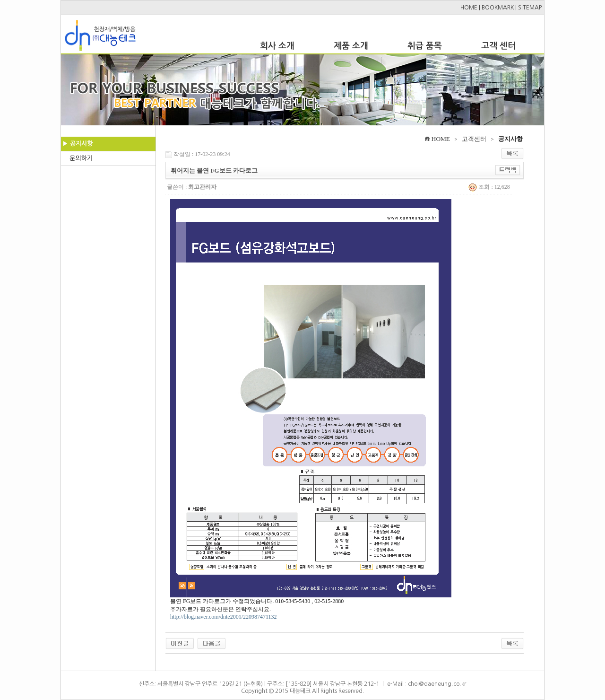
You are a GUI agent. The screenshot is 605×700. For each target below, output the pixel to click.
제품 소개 (351, 46)
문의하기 (81, 158)
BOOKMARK (498, 8)
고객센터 (474, 139)
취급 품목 (425, 46)
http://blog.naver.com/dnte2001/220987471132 (224, 617)
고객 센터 (498, 46)
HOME (469, 8)
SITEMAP (530, 8)
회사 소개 (277, 46)
